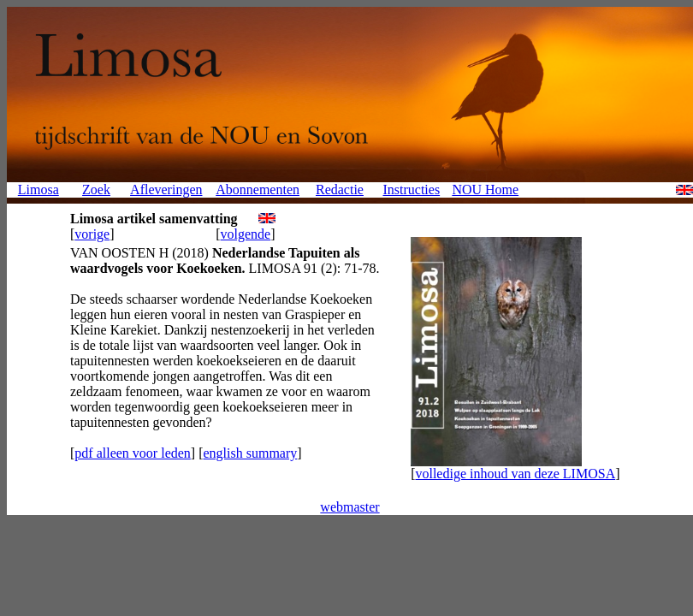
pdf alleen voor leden (133, 453)
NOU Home (485, 190)
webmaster (349, 507)
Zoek (96, 190)
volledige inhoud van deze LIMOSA (515, 474)
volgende (246, 234)
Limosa (38, 190)
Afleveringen (166, 190)
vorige (92, 234)
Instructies (411, 190)
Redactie (340, 190)
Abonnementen (258, 190)
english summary (250, 453)
